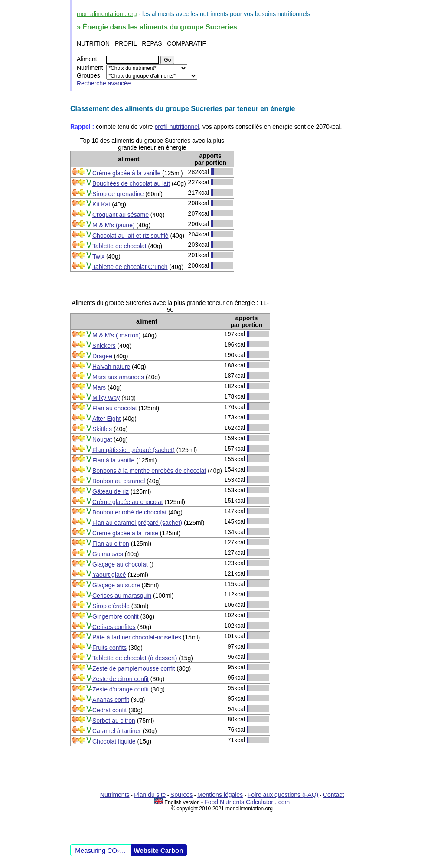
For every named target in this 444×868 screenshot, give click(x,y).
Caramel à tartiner (117, 731)
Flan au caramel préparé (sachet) (137, 523)
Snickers (104, 346)
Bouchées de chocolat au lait (131, 183)
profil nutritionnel (177, 127)
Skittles (102, 429)
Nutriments (115, 795)
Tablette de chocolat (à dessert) (135, 658)
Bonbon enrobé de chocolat (129, 512)
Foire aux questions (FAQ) (283, 795)
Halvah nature (111, 367)
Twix (98, 256)
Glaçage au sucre (116, 585)
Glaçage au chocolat (120, 564)
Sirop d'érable (111, 606)
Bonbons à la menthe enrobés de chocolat (149, 471)
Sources (181, 795)
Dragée (102, 356)
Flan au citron (111, 544)
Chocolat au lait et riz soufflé (131, 236)
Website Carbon (159, 850)
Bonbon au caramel (119, 481)
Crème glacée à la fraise (125, 533)
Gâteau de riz (111, 491)
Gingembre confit (116, 616)
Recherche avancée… (107, 83)
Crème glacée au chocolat (128, 502)
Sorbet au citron (114, 721)
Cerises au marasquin (122, 596)
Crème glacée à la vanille (126, 173)
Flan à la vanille (113, 460)
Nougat (102, 439)
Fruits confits (109, 648)
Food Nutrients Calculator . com (247, 802)
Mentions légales (220, 795)
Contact (333, 795)
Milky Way (106, 398)
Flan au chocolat (115, 408)
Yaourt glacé (109, 575)
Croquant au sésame (121, 215)
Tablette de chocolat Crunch (130, 267)
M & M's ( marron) (117, 335)
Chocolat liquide (114, 741)
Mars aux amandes (118, 377)
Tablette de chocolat (119, 246)
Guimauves (108, 554)
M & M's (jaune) (114, 225)
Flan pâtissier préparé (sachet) (134, 450)
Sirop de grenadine (118, 194)
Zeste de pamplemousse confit (134, 668)
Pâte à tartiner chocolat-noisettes (137, 637)
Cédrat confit (109, 710)
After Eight (106, 419)
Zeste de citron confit (121, 679)
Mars (99, 387)
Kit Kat (101, 204)
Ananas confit (111, 700)
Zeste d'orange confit (121, 689)
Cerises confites (114, 627)
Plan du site (150, 795)
